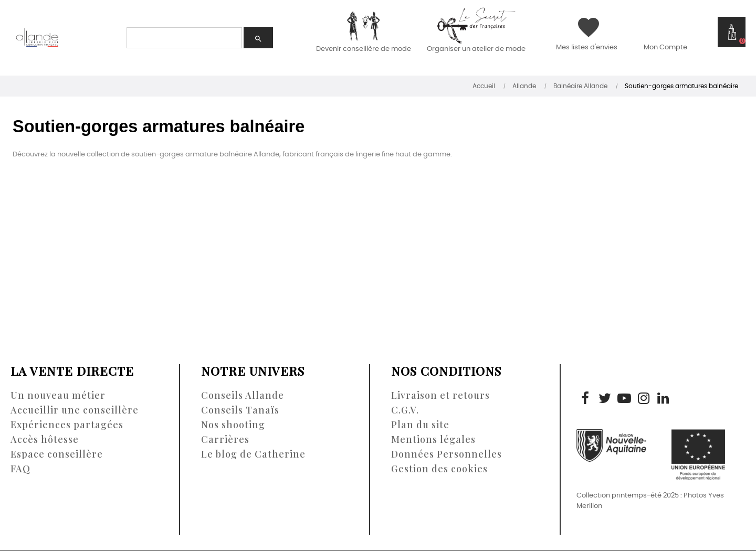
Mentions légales (433, 439)
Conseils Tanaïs (240, 410)
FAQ (20, 469)
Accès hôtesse (45, 439)
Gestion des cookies (439, 469)
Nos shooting (233, 425)
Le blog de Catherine (253, 454)
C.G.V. (405, 410)
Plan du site (420, 425)
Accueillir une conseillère (75, 410)
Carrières (225, 439)
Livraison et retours (440, 395)
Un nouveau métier (58, 395)
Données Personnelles (447, 454)
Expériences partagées (67, 425)
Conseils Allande (243, 395)
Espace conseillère (57, 454)
